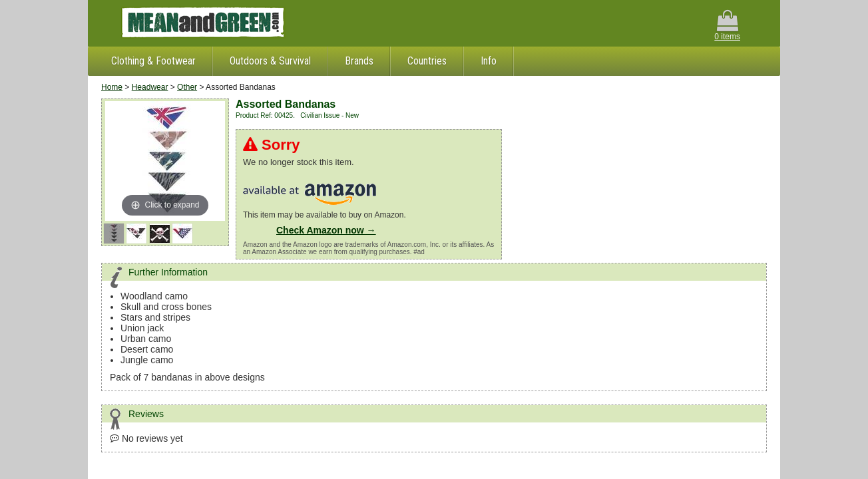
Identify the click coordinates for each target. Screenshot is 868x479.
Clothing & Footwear (153, 61)
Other (187, 87)
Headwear (150, 87)
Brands (359, 61)
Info (489, 61)
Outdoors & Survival (270, 61)
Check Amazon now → (326, 230)
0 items (727, 26)
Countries (427, 61)
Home (112, 87)
